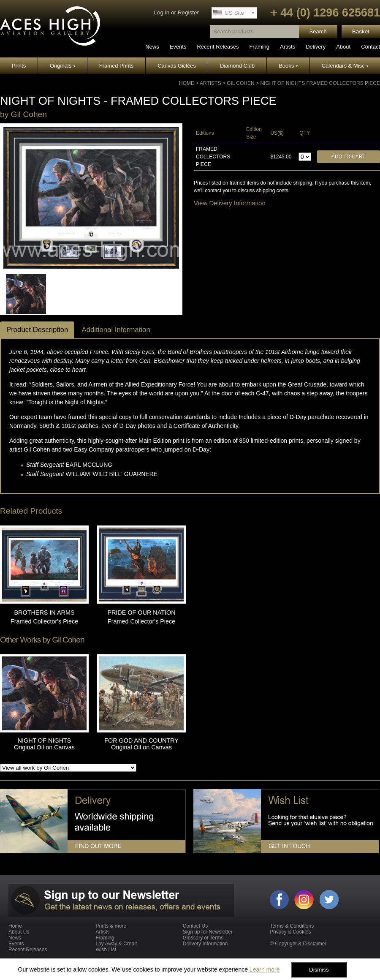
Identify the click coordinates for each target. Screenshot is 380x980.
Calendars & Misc (345, 66)
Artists (288, 47)
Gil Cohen (241, 83)
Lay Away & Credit (116, 944)
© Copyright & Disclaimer (298, 944)
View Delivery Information (230, 203)
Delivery (316, 47)
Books (288, 66)
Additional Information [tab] (116, 330)
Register (188, 12)
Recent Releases (218, 47)
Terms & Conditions (292, 926)
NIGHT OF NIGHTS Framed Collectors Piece (320, 83)
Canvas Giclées (177, 66)
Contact (370, 47)
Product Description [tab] (37, 330)
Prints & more (111, 926)
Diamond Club (237, 66)
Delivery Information (205, 944)
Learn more (265, 969)
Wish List (106, 950)
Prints (19, 66)
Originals (62, 66)
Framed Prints (117, 66)
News (152, 47)
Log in (161, 12)
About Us (19, 932)
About (343, 47)
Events (178, 47)
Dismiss (319, 970)
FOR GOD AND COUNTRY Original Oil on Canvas (141, 744)
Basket (361, 31)
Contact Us (195, 926)
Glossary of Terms (203, 938)
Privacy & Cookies (290, 932)
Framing (259, 47)
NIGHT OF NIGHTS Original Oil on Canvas (44, 744)
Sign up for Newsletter (208, 932)
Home (187, 83)
